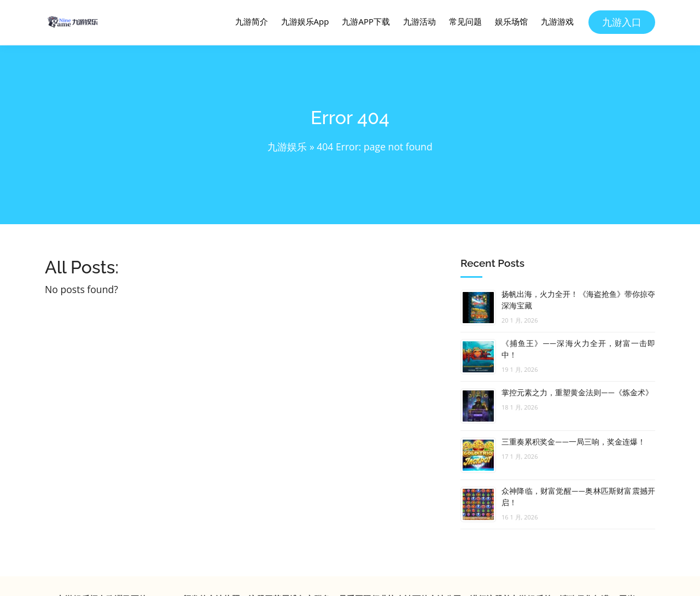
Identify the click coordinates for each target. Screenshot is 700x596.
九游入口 (622, 22)
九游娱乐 (287, 147)
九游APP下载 (366, 21)
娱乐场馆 (511, 21)
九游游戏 (557, 21)
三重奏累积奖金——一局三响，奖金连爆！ (573, 442)
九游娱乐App (305, 21)
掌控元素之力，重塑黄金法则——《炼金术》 (577, 393)
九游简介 (252, 21)
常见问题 (465, 21)
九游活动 (419, 21)
